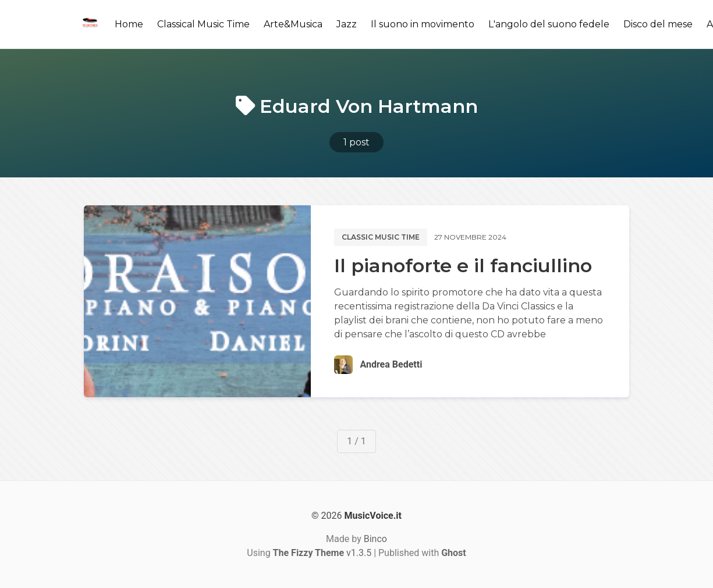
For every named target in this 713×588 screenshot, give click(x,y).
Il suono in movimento (423, 24)
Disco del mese (658, 24)
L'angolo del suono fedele (549, 24)
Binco (375, 539)
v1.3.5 (322, 553)
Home (129, 24)
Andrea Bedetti (391, 364)
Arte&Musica (293, 24)
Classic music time (381, 237)
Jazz (347, 24)
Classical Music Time (203, 24)
